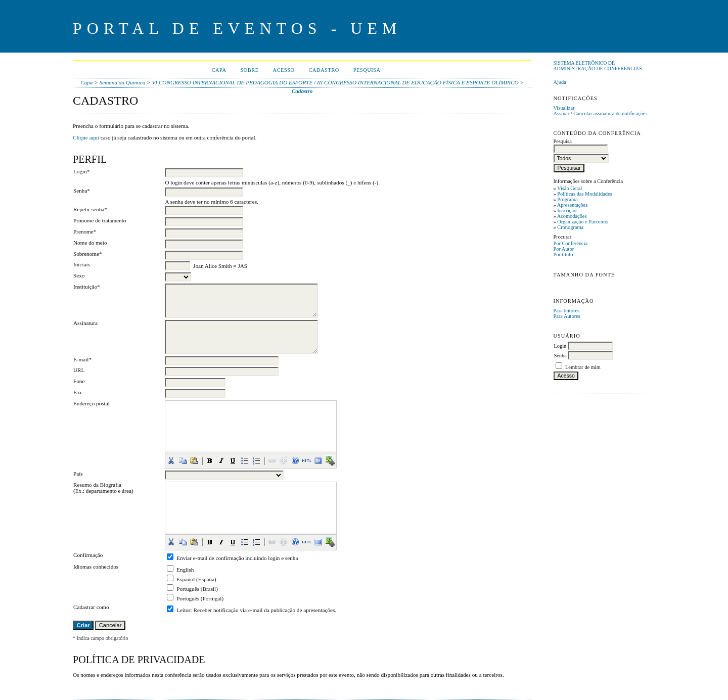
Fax (78, 392)
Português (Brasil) (197, 589)
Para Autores (566, 316)
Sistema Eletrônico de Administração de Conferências (597, 66)
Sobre (249, 70)
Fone (79, 381)
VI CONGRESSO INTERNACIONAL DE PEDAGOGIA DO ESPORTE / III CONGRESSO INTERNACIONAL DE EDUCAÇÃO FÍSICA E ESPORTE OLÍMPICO (335, 82)
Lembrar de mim (583, 367)
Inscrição (567, 211)
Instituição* (87, 287)
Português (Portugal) (200, 598)
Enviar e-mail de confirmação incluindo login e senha (237, 558)
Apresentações (573, 205)
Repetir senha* (90, 209)
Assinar (561, 113)
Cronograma (570, 227)
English (185, 570)
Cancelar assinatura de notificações (610, 113)
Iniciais (82, 264)
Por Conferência (570, 243)
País (78, 474)
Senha (560, 356)
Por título (563, 254)
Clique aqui (86, 137)
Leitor (183, 610)
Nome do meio (90, 243)
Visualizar (564, 108)
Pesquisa (367, 70)
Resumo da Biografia (97, 485)
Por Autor (563, 249)
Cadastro (324, 70)
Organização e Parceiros (583, 222)
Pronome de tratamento (100, 220)
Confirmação (88, 555)
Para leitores (566, 311)
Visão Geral (570, 188)
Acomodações (572, 216)
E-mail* (82, 359)
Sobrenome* (88, 254)
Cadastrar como (91, 607)
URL (79, 370)
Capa (219, 70)
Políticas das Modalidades (585, 194)
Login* (81, 171)
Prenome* (85, 231)
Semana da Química (123, 82)
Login (560, 346)
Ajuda (559, 82)
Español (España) (196, 579)
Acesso (284, 70)
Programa (567, 199)
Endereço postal (92, 403)
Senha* (82, 191)
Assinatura (85, 323)
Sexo (79, 275)
